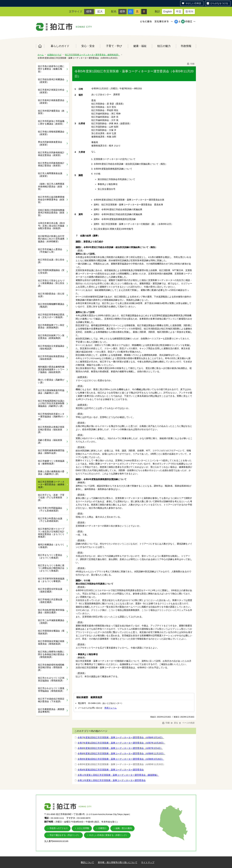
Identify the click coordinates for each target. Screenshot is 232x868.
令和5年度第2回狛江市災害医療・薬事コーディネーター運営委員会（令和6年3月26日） (121, 759)
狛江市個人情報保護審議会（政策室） (51, 133)
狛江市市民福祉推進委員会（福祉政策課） (51, 358)
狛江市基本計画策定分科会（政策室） (51, 91)
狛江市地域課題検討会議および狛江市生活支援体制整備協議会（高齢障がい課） (51, 403)
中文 (179, 11)
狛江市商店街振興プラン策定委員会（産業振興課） (51, 337)
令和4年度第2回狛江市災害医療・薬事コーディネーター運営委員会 (111, 770)
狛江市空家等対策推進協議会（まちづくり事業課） (51, 580)
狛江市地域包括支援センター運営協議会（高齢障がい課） (51, 417)
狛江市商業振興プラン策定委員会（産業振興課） (51, 326)
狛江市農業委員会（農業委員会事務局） (51, 711)
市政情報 (186, 46)
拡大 (100, 11)
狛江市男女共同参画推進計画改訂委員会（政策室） (51, 164)
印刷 (191, 64)
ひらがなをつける (219, 3)
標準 (89, 11)
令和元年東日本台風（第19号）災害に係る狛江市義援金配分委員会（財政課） (51, 226)
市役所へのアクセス (59, 828)
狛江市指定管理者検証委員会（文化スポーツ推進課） (51, 316)
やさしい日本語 (193, 3)
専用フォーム (111, 708)
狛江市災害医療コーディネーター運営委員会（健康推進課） (92, 55)
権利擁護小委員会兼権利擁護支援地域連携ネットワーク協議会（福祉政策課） (51, 369)
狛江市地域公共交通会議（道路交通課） (50, 601)
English (168, 11)
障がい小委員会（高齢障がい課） (51, 381)
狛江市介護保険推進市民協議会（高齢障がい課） (51, 392)
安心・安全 (88, 46)
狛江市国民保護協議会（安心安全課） (51, 271)
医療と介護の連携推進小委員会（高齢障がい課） (51, 473)
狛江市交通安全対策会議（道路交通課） (50, 590)
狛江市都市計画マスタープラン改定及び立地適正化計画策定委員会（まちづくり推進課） (51, 533)
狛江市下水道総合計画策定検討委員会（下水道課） (51, 700)
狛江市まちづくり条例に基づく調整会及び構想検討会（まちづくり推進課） (51, 568)
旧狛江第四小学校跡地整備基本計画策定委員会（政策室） (51, 213)
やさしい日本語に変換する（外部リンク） (109, 835)
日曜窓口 (102, 828)
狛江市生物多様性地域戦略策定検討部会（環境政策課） (51, 667)
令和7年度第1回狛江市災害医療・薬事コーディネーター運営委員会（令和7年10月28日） (121, 743)
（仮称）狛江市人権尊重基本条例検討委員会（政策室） (51, 187)
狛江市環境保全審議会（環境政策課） (51, 632)
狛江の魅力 (164, 46)
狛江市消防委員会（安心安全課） (51, 295)
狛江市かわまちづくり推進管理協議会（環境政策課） (51, 690)
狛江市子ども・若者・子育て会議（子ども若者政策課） (51, 498)
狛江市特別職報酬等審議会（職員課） (51, 305)
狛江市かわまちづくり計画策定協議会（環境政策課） (51, 679)
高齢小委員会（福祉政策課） (50, 441)
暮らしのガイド (60, 46)
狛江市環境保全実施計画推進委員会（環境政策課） (51, 642)
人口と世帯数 (83, 828)
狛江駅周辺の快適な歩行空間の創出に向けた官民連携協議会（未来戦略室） (51, 239)
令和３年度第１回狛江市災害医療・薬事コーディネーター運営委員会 (112, 780)
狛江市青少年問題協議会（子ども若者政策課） (50, 509)
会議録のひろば (54, 55)
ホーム (40, 46)
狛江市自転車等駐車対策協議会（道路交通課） (51, 611)
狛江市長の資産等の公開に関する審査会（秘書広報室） (51, 69)
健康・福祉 (140, 46)
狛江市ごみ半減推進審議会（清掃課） (51, 622)
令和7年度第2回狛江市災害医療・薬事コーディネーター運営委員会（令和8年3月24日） (121, 737)
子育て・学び (114, 46)
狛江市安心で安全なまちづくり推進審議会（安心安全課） (51, 283)
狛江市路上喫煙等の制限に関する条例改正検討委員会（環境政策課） (51, 654)
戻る (174, 723)
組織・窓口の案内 (124, 828)
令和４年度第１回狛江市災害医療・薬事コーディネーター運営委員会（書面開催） (118, 775)
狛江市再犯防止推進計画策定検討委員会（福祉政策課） (51, 430)
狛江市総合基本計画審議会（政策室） (51, 81)
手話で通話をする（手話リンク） (65, 835)
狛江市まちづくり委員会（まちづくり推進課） (50, 556)
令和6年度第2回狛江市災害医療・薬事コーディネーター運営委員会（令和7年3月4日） (120, 748)
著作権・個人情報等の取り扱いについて (118, 862)
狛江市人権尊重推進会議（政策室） (50, 175)
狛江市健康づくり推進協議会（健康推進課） (51, 462)
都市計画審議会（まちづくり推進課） (51, 546)
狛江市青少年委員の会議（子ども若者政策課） (50, 520)
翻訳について (87, 862)
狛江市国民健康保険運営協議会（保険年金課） (51, 452)
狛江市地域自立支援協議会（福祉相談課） (51, 347)
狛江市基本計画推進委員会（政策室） (51, 102)
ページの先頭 (186, 723)
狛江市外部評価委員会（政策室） (51, 112)
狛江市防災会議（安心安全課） (51, 261)
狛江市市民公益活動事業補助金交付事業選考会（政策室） (51, 200)
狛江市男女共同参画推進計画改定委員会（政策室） (51, 154)
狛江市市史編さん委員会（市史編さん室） (50, 251)
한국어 (189, 11)
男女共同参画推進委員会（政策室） (50, 143)
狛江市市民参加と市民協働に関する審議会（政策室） (51, 122)
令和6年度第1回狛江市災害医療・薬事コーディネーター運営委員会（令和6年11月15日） (121, 753)
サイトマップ (148, 862)
